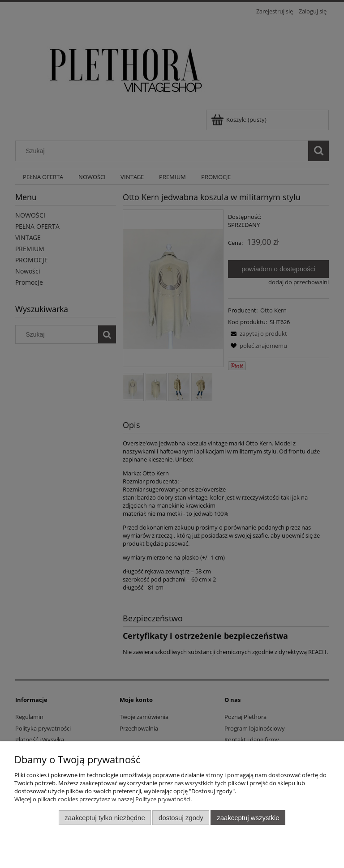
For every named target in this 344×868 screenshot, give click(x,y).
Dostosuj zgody (181, 818)
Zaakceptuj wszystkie (248, 818)
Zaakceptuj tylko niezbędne (105, 818)
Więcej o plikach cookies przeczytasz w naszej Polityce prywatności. (103, 799)
